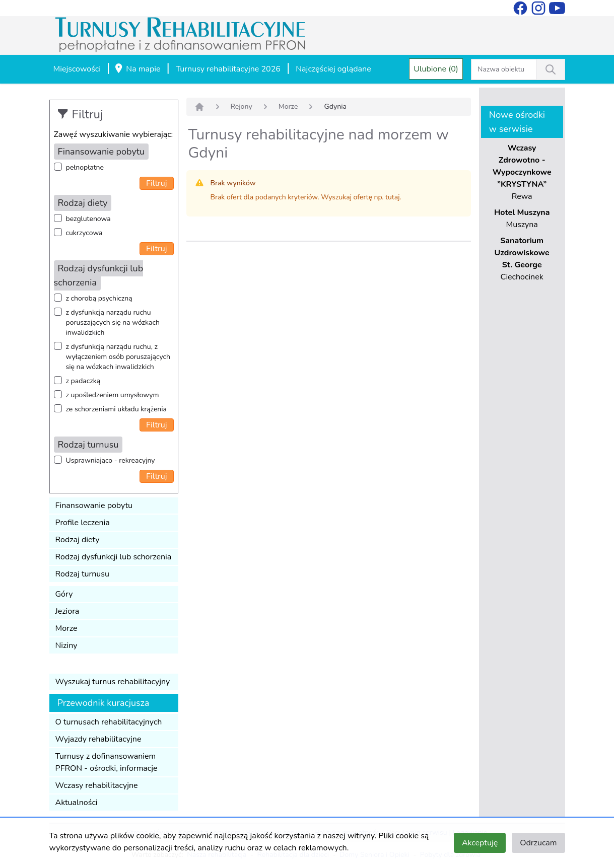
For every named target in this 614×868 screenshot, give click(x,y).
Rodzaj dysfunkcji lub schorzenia (114, 557)
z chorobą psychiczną (99, 298)
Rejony (242, 106)
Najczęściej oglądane (333, 69)
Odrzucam (538, 843)
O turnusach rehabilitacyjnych (109, 722)
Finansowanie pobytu (94, 505)
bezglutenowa (88, 219)
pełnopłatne (85, 167)
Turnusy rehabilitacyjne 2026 (228, 69)
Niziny (66, 645)
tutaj (392, 197)
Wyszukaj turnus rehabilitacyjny (113, 682)
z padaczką (83, 381)
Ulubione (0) (436, 69)
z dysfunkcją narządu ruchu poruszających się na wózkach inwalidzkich (113, 322)
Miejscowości (77, 69)
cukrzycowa (84, 233)
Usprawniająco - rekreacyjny (111, 460)
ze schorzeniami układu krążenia (116, 409)
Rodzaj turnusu (83, 574)
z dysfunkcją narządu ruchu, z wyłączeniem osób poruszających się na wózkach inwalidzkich (118, 357)
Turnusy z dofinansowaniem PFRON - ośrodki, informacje (107, 762)
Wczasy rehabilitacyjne (97, 785)
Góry (64, 594)
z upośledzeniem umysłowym (113, 395)
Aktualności (77, 803)
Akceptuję (480, 843)
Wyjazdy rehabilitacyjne (98, 739)
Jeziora (67, 611)
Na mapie (137, 69)
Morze (66, 628)
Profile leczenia (83, 523)
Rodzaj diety (78, 540)
